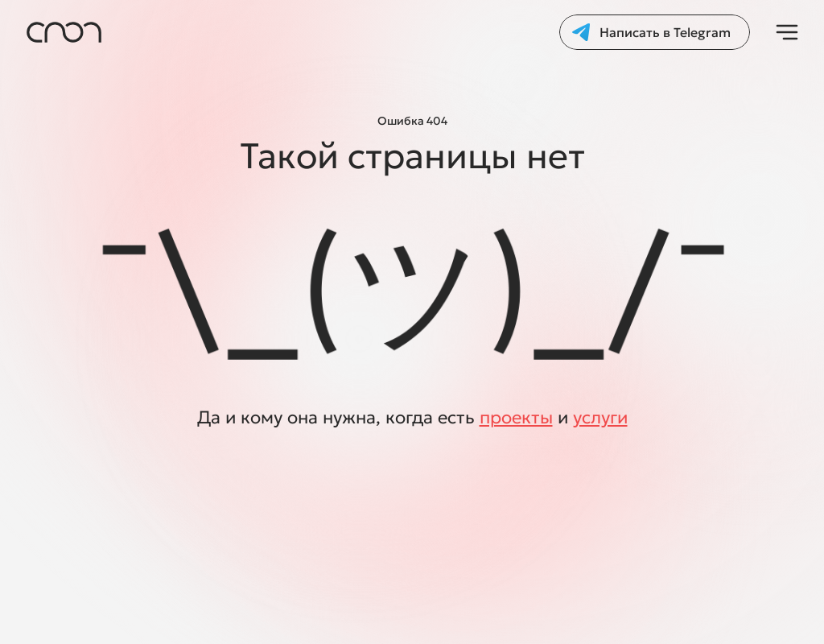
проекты (516, 417)
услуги (600, 417)
